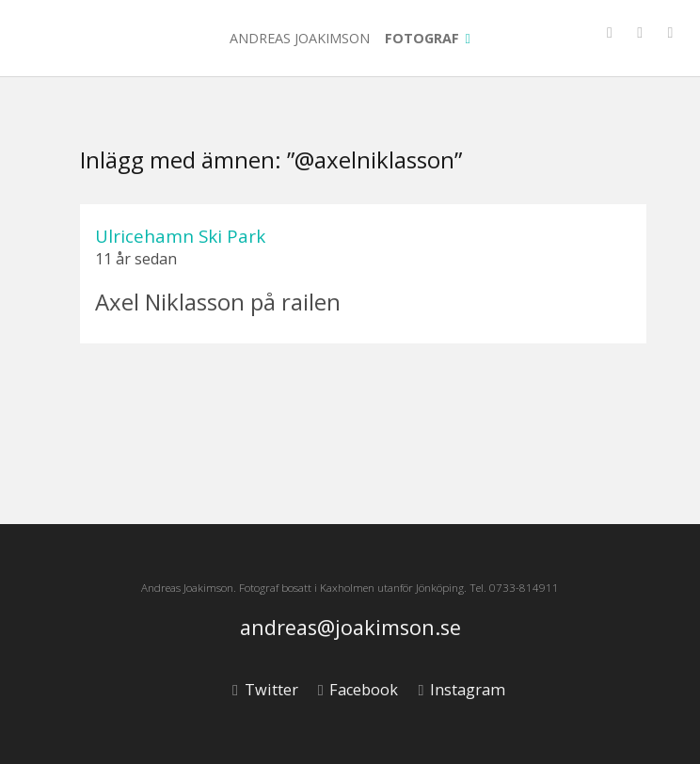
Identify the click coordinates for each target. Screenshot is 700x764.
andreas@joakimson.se (350, 628)
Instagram (461, 690)
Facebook (358, 690)
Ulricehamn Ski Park (180, 236)
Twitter (265, 690)
